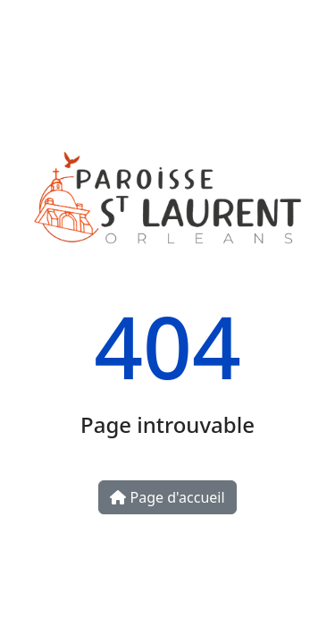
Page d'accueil (167, 497)
